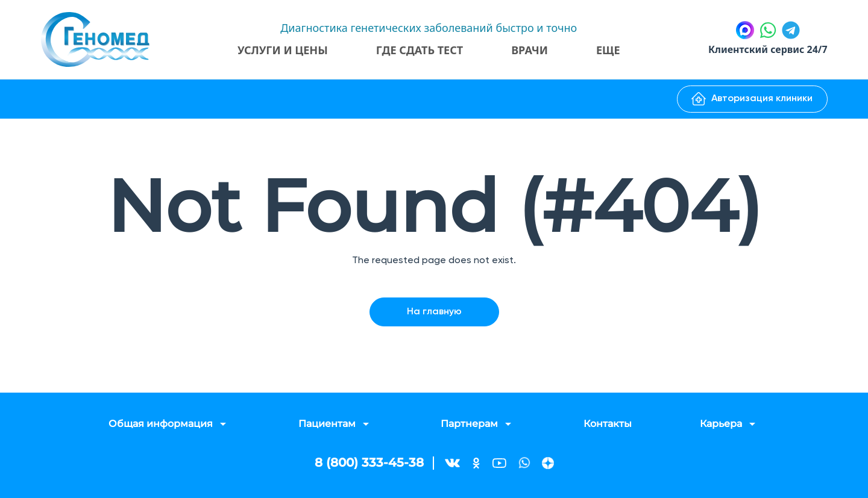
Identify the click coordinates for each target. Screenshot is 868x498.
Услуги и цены (283, 50)
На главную (434, 312)
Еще (608, 50)
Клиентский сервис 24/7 (767, 50)
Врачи (530, 50)
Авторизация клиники (752, 99)
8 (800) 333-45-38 (369, 463)
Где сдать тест (419, 50)
